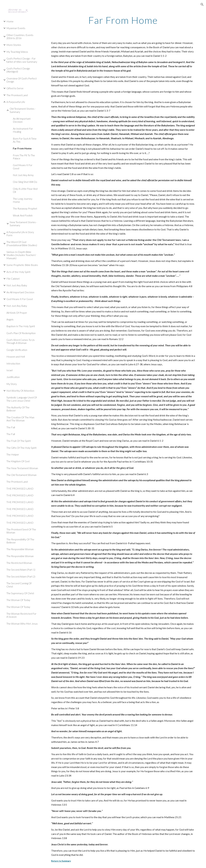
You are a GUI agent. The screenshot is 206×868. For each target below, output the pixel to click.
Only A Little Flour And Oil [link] (25, 190)
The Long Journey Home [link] (23, 200)
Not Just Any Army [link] (23, 175)
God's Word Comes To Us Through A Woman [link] (21, 341)
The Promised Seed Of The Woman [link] (21, 531)
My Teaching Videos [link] (17, 52)
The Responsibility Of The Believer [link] (20, 541)
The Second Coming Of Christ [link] (19, 585)
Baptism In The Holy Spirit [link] (21, 326)
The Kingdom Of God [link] (18, 461)
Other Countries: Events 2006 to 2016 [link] (20, 36)
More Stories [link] (14, 45)
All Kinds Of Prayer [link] (17, 313)
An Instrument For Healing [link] (23, 130)
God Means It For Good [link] (23, 167)
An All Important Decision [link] (22, 120)
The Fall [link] (11, 427)
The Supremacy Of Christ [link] (20, 593)
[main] (123, 20)
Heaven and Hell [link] (16, 357)
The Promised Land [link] (17, 95)
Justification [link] (13, 377)
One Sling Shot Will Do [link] (25, 182)
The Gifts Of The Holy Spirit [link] (21, 448)
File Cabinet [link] (13, 279)
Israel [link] (9, 370)
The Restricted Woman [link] (19, 563)
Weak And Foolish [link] (23, 215)
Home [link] (10, 21)
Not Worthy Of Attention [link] (20, 391)
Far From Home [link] (22, 148)
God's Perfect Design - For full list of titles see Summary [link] (22, 60)
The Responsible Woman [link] (20, 549)
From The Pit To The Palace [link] (24, 157)
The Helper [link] (13, 454)
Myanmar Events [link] (16, 28)
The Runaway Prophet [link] (25, 208)
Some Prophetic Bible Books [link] (22, 265)
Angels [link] (10, 319)
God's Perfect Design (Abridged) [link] (18, 70)
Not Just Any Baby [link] (17, 285)
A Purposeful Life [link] (16, 102)
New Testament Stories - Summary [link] (23, 224)
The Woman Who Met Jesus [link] (22, 624)
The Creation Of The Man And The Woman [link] (20, 419)
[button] (202, 5)
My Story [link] (12, 384)
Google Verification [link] (17, 350)
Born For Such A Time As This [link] (25, 140)
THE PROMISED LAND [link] (20, 489)
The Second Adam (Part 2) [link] (21, 576)
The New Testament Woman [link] (22, 468)
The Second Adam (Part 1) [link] (21, 570)
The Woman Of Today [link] (18, 600)
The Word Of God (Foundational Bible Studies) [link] (22, 243)
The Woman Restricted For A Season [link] (21, 615)
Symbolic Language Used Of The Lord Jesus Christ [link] (22, 399)
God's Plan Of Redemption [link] (21, 333)
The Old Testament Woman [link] (21, 475)
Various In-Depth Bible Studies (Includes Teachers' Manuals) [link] (21, 255)
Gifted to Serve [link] (15, 88)
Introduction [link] (13, 363)
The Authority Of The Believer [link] (18, 409)
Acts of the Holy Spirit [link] (18, 272)
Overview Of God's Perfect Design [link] (22, 80)
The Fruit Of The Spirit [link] (19, 441)
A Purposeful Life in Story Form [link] (20, 234)
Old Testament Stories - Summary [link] (23, 110)
